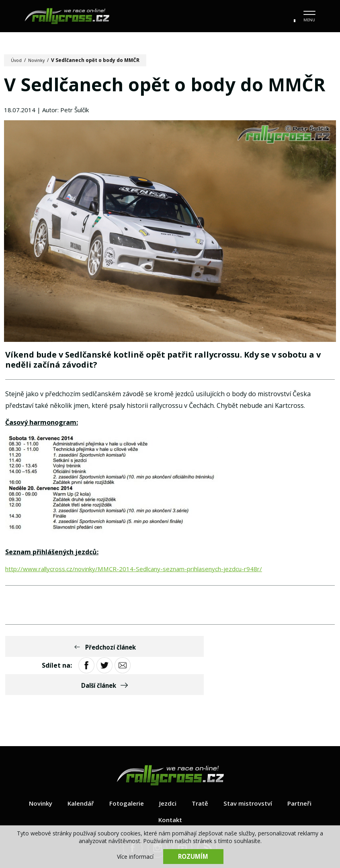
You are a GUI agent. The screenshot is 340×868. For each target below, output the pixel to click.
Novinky (39, 60)
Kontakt (170, 785)
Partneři (304, 768)
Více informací (135, 856)
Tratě (200, 768)
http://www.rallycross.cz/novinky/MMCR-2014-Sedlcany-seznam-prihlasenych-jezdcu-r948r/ (142, 572)
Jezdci (167, 768)
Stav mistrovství (250, 768)
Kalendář (78, 768)
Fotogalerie (125, 768)
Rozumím (193, 856)
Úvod (17, 60)
